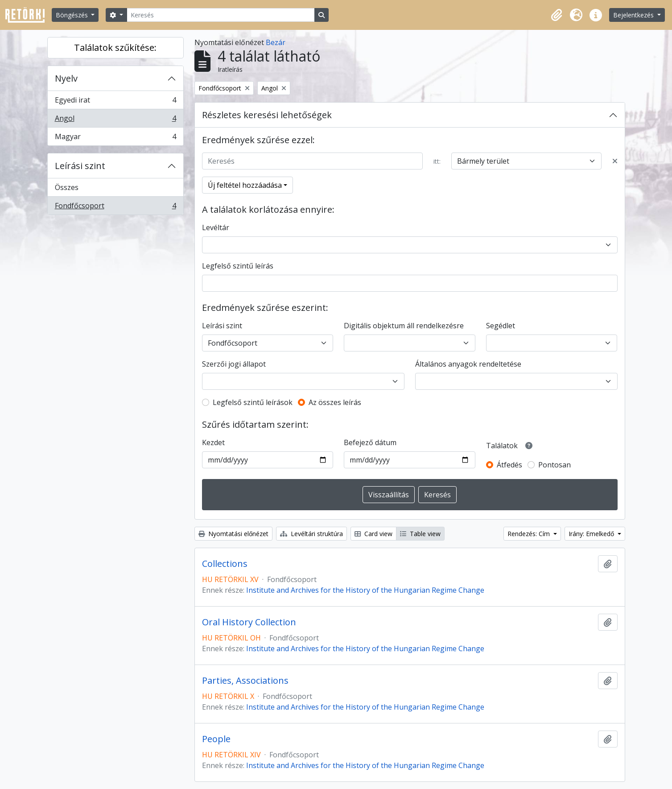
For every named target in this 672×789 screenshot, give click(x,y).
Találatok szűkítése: (115, 48)
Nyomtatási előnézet (233, 534)
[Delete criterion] (615, 161)
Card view (373, 534)
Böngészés (73, 15)
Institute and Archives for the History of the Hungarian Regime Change (365, 590)
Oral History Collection (249, 622)
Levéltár (216, 227)
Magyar (115, 138)
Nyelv (66, 78)
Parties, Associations (245, 681)
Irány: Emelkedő (592, 534)
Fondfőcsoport (115, 207)
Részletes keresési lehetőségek (267, 115)
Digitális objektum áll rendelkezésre (404, 326)
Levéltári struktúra (311, 534)
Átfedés (509, 465)
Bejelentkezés (634, 15)
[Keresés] (221, 15)
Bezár (276, 42)
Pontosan (555, 465)
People (216, 739)
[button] (557, 15)
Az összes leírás (335, 402)
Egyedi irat (115, 102)
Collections (225, 564)
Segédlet (501, 326)
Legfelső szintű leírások (253, 402)
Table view (420, 534)
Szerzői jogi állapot (234, 364)
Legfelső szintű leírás (238, 266)
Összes (67, 187)
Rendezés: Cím (530, 534)
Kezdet (213, 442)
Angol (115, 120)
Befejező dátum (370, 442)
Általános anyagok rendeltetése (468, 364)
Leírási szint (80, 166)
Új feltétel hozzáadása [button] (245, 185)
